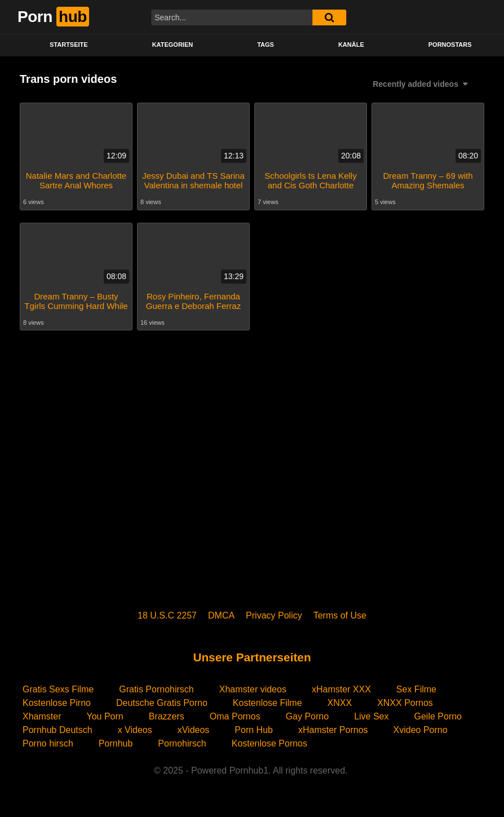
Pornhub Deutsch (58, 730)
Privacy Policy (274, 615)
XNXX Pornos (405, 703)
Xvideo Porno (421, 730)
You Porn (105, 716)
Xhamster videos (253, 689)
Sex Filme (416, 689)
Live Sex (371, 716)
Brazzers (167, 716)
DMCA (221, 615)
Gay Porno (307, 716)
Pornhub (116, 743)
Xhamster (42, 716)
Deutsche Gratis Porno (162, 703)
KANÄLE (351, 45)
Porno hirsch (48, 743)
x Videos (135, 730)
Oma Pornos (235, 716)
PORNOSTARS (450, 45)
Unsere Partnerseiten (252, 657)
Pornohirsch (182, 743)
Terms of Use (340, 615)
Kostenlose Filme (268, 703)
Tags (266, 45)
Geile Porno (438, 716)
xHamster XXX (341, 689)
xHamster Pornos (333, 730)
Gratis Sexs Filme (58, 689)
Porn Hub (254, 730)
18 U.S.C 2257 (167, 615)
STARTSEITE (69, 45)
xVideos (194, 730)
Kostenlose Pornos (269, 743)
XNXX (340, 703)
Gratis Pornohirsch (156, 689)
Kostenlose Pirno (57, 703)
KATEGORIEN (173, 45)
